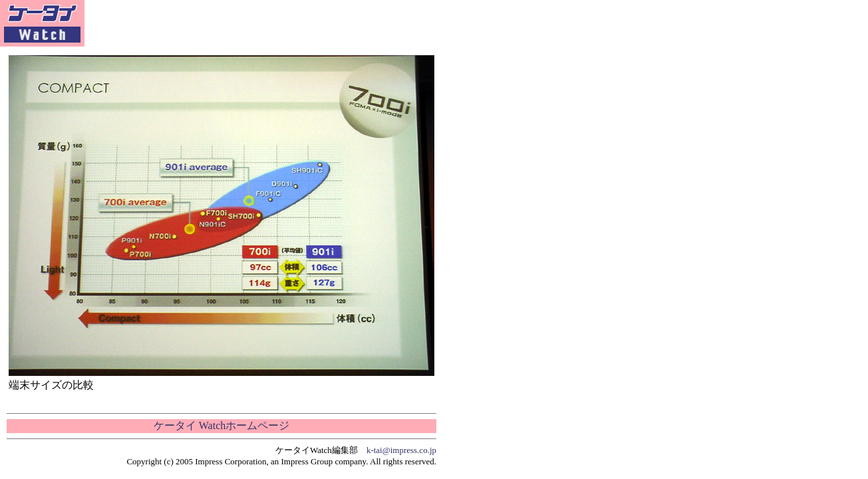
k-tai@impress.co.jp (401, 450)
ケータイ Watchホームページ (221, 425)
